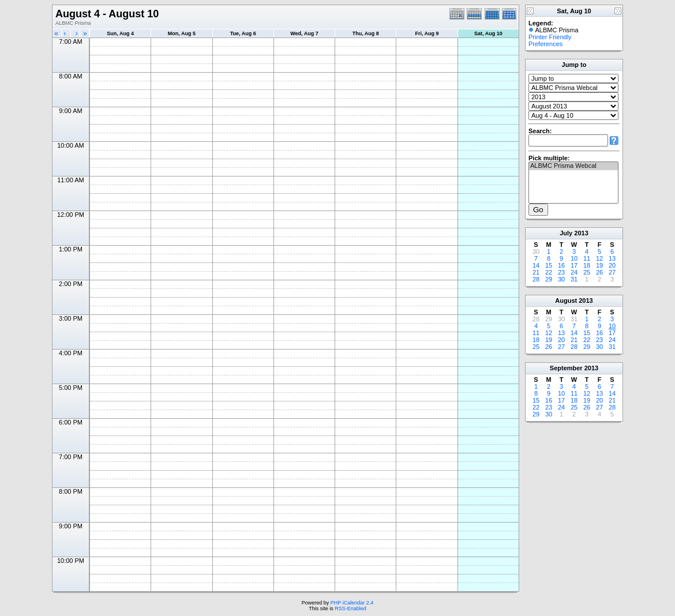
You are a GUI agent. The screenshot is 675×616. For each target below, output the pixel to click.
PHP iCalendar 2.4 (352, 603)
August (566, 301)
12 (599, 258)
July (566, 233)
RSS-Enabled (350, 609)
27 (612, 272)
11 (587, 258)
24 (574, 272)
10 (574, 258)
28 (536, 279)
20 (612, 265)
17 (574, 265)
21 (536, 272)
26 (599, 272)
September (566, 368)
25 (587, 272)
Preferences (545, 44)
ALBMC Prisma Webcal (573, 166)
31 (574, 279)
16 (561, 265)
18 (587, 265)
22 (549, 272)
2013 (581, 233)
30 (561, 279)
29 (549, 279)
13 (612, 258)
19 (599, 265)
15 (549, 265)
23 (561, 272)
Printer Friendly (550, 37)
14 (536, 265)
